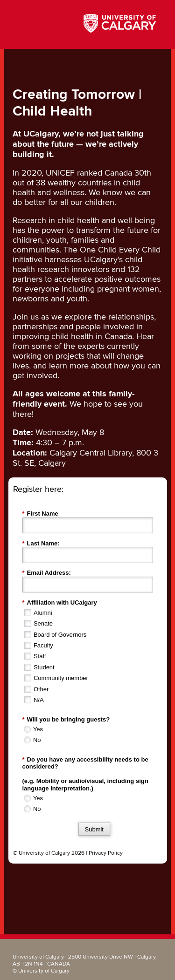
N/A (39, 700)
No (37, 740)
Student (44, 667)
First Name (40, 514)
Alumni (43, 613)
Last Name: (41, 544)
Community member (61, 678)
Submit (94, 829)
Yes (38, 729)
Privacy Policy (106, 853)
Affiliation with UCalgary (60, 603)
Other (41, 689)
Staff (40, 656)
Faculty (43, 645)
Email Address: (47, 573)
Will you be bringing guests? (66, 720)
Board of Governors (60, 635)
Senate (43, 623)
